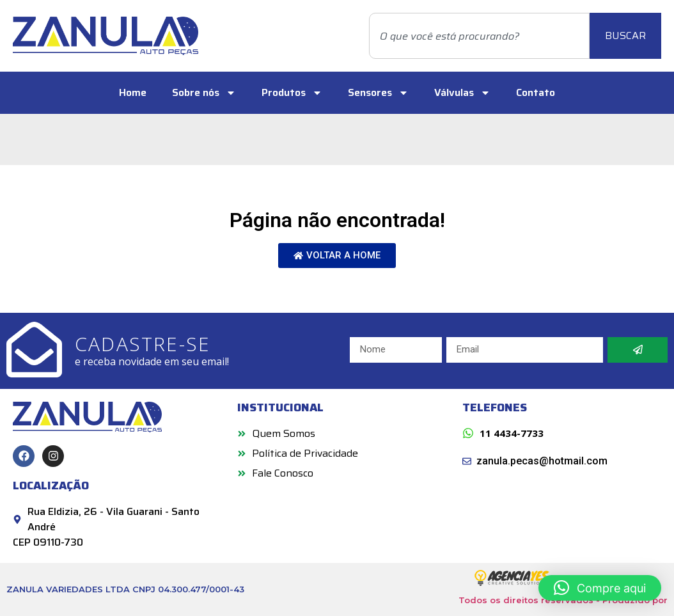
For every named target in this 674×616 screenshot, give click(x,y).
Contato (536, 92)
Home (133, 92)
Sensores (378, 93)
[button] (600, 588)
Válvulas (462, 93)
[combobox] (479, 36)
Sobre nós (204, 93)
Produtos (292, 93)
